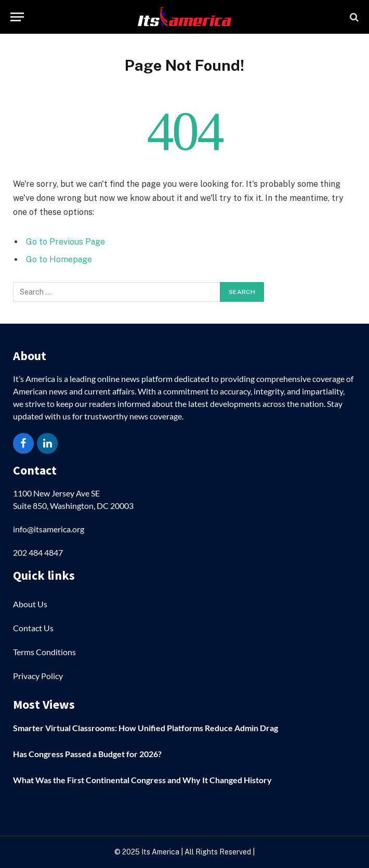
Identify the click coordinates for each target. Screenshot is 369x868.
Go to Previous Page (65, 242)
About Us (30, 604)
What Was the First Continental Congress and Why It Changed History (142, 780)
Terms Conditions (44, 652)
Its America (160, 852)
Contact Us (33, 628)
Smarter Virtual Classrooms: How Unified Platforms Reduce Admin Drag (146, 728)
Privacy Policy (38, 676)
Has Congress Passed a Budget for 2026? (87, 754)
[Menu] (17, 17)
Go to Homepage (59, 259)
